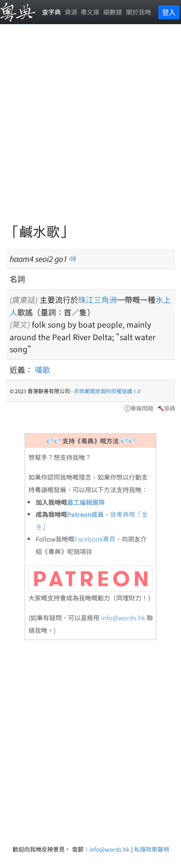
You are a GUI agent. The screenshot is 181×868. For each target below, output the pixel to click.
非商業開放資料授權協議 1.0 (107, 391)
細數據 (113, 12)
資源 (71, 12)
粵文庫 (90, 12)
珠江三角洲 (97, 299)
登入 (169, 12)
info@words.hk (123, 618)
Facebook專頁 (95, 539)
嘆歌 (42, 370)
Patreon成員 (85, 514)
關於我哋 (139, 12)
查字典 (51, 12)
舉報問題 (142, 408)
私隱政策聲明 (152, 849)
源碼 (169, 408)
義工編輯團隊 (86, 502)
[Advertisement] (90, 129)
